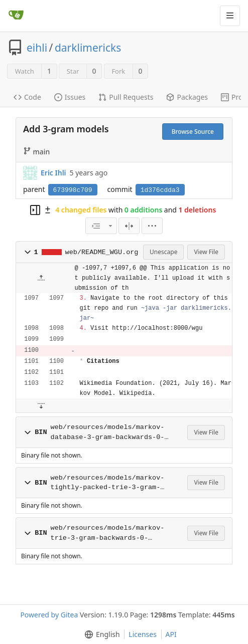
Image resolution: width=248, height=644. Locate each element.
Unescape (163, 252)
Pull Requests (126, 97)
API (171, 634)
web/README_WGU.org (102, 252)
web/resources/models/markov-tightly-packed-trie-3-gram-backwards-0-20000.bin (108, 483)
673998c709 (73, 190)
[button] (152, 226)
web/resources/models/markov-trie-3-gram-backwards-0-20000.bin (108, 533)
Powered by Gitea (49, 615)
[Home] (16, 16)
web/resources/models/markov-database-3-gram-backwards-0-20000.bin (108, 433)
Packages (187, 97)
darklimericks (88, 48)
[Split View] (129, 226)
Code (27, 97)
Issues (70, 97)
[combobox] (101, 226)
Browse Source (193, 132)
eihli (37, 48)
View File (206, 252)
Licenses (143, 634)
